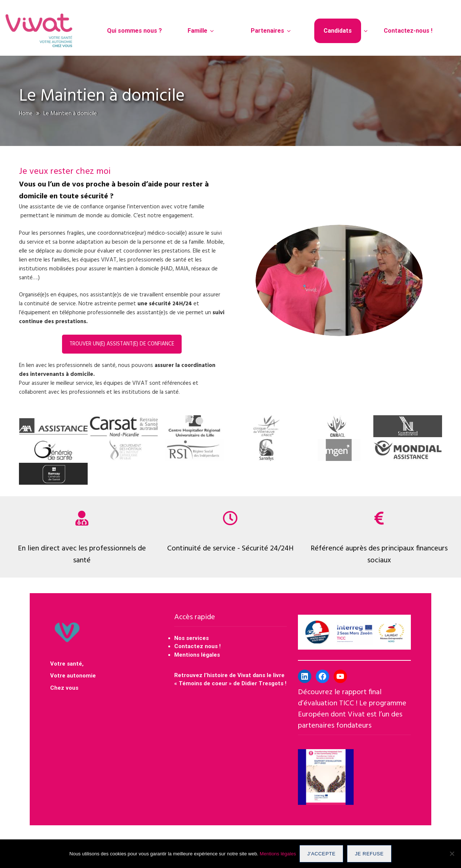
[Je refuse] (452, 854)
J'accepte (322, 854)
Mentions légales (197, 655)
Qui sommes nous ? (134, 31)
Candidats (338, 31)
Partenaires (267, 31)
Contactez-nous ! (408, 31)
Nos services (191, 638)
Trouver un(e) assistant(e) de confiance (122, 344)
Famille (197, 31)
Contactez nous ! (198, 646)
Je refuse (369, 854)
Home (26, 114)
